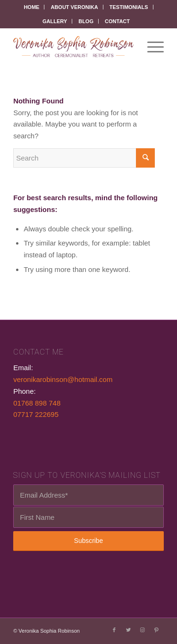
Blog (86, 21)
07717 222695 (36, 414)
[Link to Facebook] (114, 630)
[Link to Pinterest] (157, 630)
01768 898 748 (37, 403)
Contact (117, 21)
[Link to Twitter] (128, 630)
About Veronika (74, 7)
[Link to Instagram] (143, 630)
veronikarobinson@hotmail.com (63, 379)
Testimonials (129, 7)
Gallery (55, 21)
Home (31, 7)
